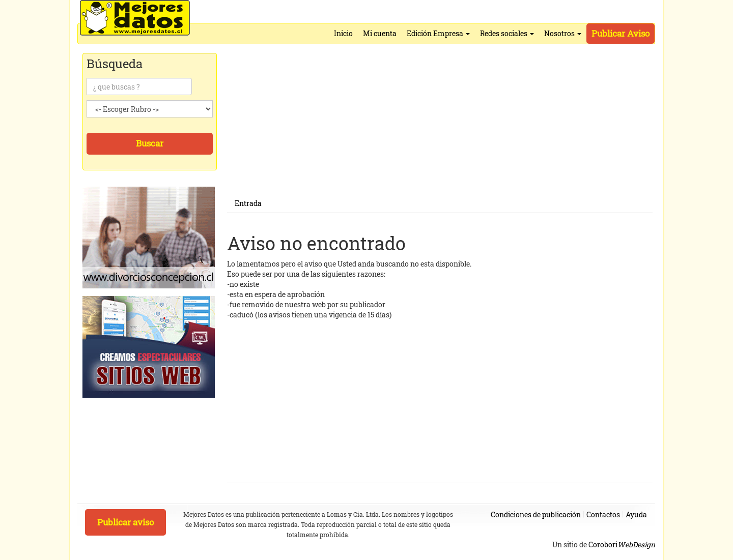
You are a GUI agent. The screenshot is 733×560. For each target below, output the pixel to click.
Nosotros (563, 33)
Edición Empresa (438, 33)
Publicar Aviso (621, 33)
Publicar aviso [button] (125, 522)
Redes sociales (507, 33)
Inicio (343, 33)
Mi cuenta (380, 33)
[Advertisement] (440, 123)
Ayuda (636, 514)
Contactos (603, 514)
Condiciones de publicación (536, 514)
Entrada (248, 203)
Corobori (622, 544)
